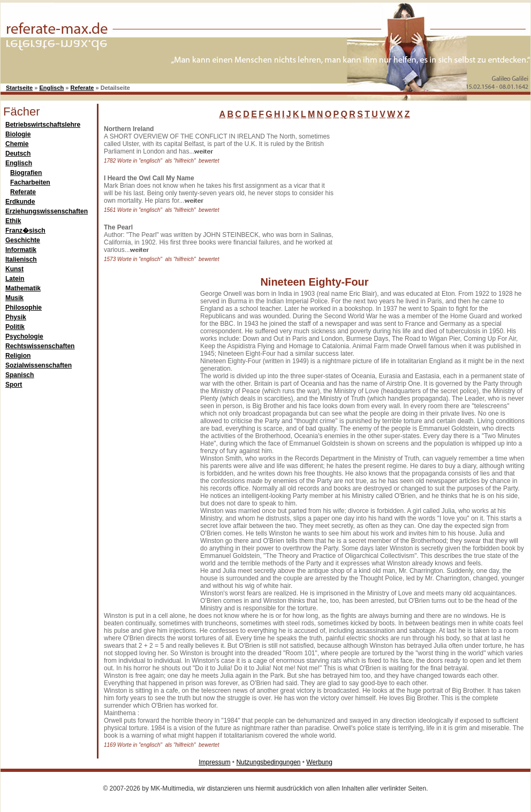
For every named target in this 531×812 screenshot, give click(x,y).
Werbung (319, 762)
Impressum (214, 762)
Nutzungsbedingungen (268, 762)
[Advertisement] (418, 192)
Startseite (19, 88)
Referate (82, 88)
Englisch (51, 88)
